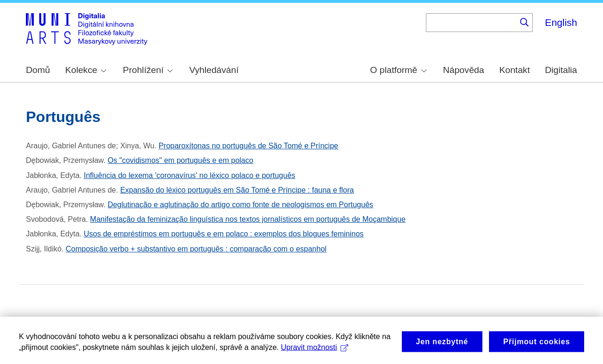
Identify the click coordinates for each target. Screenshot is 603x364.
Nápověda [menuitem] (463, 70)
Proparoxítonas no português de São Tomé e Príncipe (249, 146)
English (561, 22)
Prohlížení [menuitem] (148, 70)
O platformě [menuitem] (399, 70)
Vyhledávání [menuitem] (214, 70)
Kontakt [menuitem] (515, 70)
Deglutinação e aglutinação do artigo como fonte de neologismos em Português (240, 205)
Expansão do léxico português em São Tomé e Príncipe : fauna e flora (237, 190)
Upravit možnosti (314, 351)
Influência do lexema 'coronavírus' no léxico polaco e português (190, 175)
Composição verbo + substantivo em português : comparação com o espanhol (196, 249)
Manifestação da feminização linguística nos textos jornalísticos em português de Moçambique (248, 219)
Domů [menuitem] (38, 70)
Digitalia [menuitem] (561, 70)
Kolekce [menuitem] (86, 70)
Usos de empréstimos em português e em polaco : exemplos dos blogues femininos (224, 234)
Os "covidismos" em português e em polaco (180, 160)
